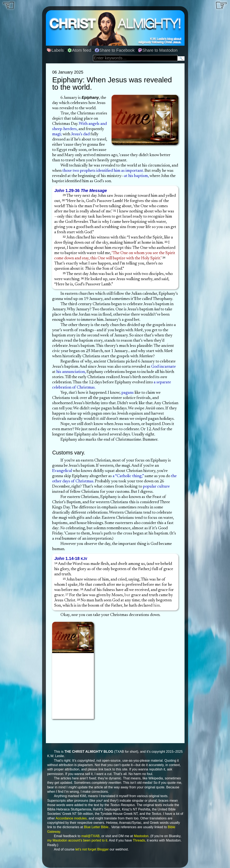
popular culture (156, 487)
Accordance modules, (72, 818)
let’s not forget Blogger (92, 849)
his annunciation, (71, 372)
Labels (55, 50)
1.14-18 (71, 558)
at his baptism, (136, 176)
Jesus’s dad (80, 134)
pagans (128, 393)
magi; (57, 134)
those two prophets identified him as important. (103, 171)
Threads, (139, 840)
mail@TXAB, (91, 836)
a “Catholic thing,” (128, 476)
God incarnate (163, 367)
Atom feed (79, 50)
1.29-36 (80, 191)
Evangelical (62, 471)
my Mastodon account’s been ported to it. (78, 840)
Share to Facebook (115, 50)
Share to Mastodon (158, 50)
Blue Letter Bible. (97, 827)
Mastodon (141, 836)
